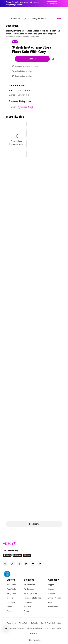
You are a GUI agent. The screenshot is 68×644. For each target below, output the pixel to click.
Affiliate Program (55, 598)
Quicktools (28, 602)
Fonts (9, 611)
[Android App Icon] (17, 556)
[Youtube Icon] (33, 564)
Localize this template (24, 76)
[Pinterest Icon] (40, 564)
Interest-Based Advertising (15, 628)
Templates (11, 602)
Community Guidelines (34, 628)
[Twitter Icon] (12, 564)
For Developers (30, 589)
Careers (51, 589)
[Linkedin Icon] (26, 564)
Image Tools (11, 585)
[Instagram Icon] (19, 564)
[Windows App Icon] (27, 556)
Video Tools (11, 589)
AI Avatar (27, 607)
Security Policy (57, 628)
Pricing (27, 611)
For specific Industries (32, 598)
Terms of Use (12, 623)
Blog (50, 602)
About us (52, 593)
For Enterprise (29, 585)
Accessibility (34, 633)
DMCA (47, 628)
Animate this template (24, 71)
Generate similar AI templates (27, 66)
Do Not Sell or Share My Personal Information (46, 623)
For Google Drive (30, 593)
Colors (9, 607)
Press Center (53, 607)
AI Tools (10, 598)
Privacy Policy (23, 623)
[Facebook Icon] (5, 564)
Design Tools (12, 593)
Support (51, 585)
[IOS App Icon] (7, 556)
